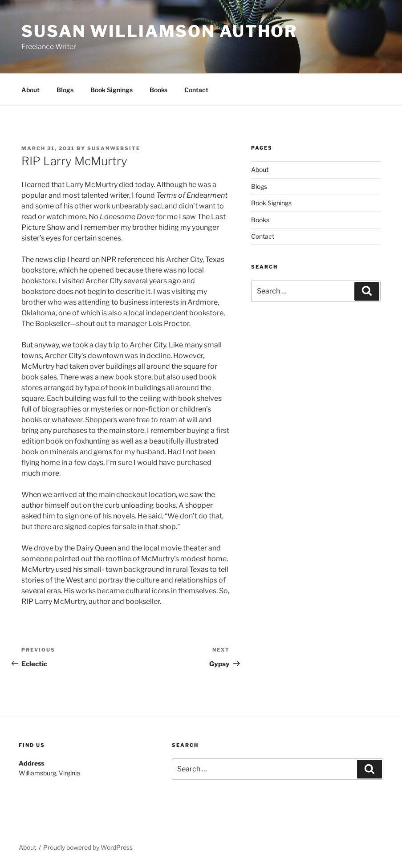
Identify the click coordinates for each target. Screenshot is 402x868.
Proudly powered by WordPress (88, 847)
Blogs (65, 90)
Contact (196, 90)
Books (158, 90)
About (30, 90)
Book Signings (112, 90)
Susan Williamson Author (159, 31)
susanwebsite (114, 148)
